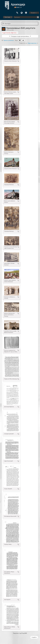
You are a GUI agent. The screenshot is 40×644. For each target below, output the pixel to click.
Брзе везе (26, 13)
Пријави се (34, 13)
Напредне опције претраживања (20, 36)
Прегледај (7, 17)
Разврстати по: (23, 43)
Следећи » (34, 637)
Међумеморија (17, 13)
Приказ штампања (8, 40)
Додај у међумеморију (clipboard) (18, 61)
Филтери (7, 24)
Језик (22, 13)
